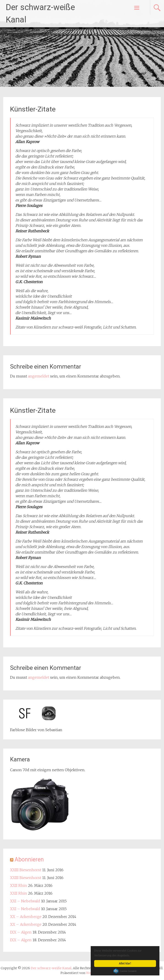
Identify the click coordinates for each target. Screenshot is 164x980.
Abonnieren (29, 859)
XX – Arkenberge (26, 917)
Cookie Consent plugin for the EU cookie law (125, 971)
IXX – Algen (21, 932)
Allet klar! (125, 963)
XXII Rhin (19, 885)
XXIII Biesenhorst (26, 870)
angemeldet (39, 376)
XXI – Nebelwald (25, 901)
